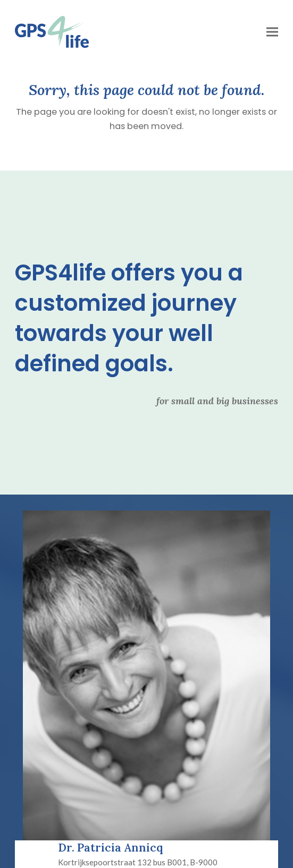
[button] (272, 32)
